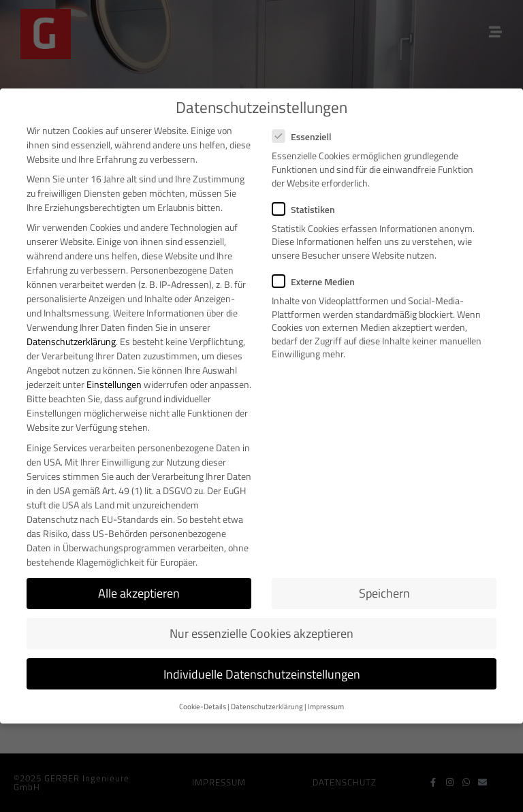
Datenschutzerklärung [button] (267, 707)
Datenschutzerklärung (71, 341)
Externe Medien (318, 281)
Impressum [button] (326, 707)
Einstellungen (114, 384)
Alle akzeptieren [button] (139, 593)
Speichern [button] (384, 593)
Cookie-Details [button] (203, 707)
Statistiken (308, 209)
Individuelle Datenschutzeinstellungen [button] (262, 674)
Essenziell (306, 136)
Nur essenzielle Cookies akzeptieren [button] (261, 633)
